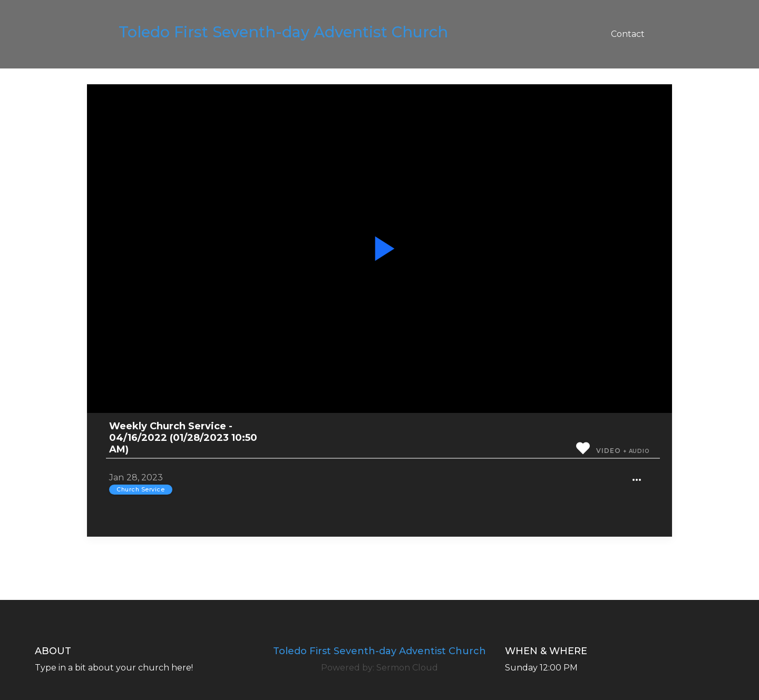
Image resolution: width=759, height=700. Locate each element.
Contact (628, 34)
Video (608, 451)
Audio (639, 451)
